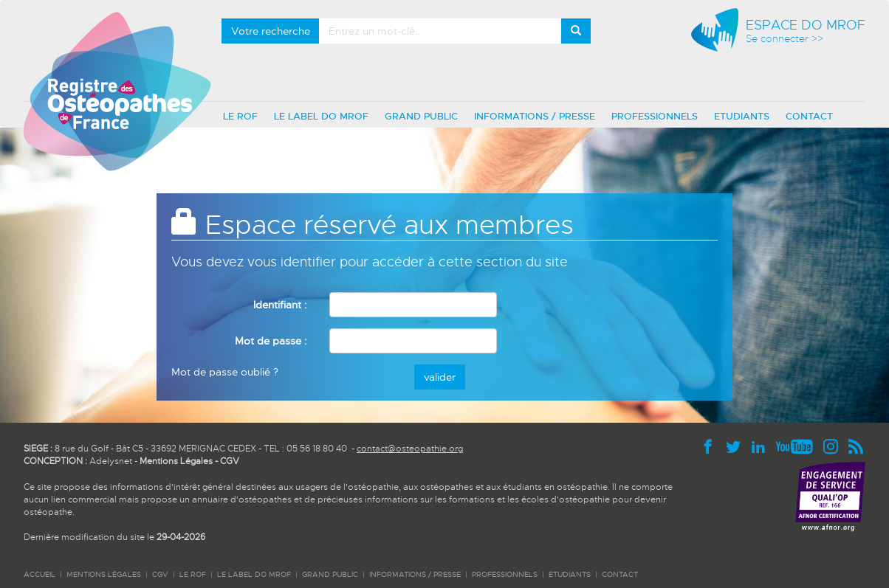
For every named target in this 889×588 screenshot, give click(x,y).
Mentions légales (104, 574)
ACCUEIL (40, 574)
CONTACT (809, 116)
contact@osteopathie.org (410, 449)
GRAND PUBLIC (421, 116)
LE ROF (240, 116)
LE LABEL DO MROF (321, 116)
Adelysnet (111, 461)
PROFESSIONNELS (655, 116)
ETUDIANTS (742, 116)
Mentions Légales (176, 461)
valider (440, 377)
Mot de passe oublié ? (225, 372)
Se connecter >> (785, 39)
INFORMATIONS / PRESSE (535, 116)
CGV (230, 461)
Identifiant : (280, 305)
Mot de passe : (271, 341)
